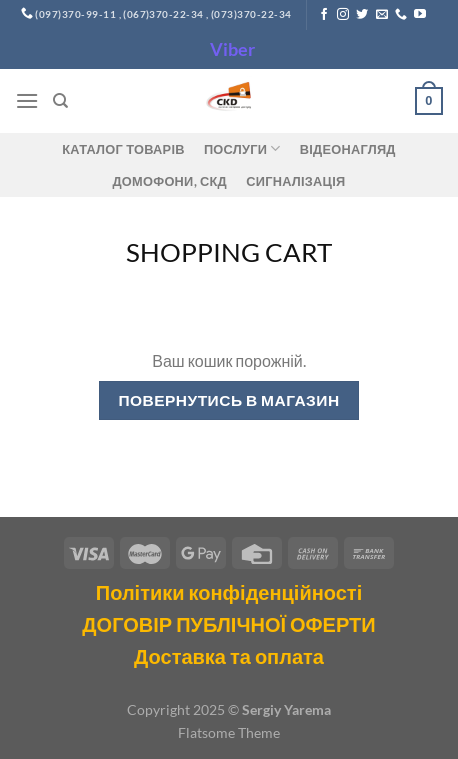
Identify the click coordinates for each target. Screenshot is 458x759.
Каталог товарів (123, 149)
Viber (232, 49)
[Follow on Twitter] (362, 15)
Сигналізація (295, 181)
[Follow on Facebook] (324, 15)
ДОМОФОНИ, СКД (170, 181)
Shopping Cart (229, 252)
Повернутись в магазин (228, 400)
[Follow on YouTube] (420, 15)
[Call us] (401, 15)
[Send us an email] (382, 15)
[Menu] (27, 100)
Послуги (242, 148)
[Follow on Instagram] (343, 15)
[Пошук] (60, 101)
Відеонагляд (348, 149)
